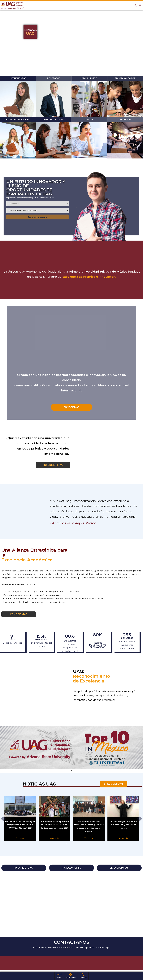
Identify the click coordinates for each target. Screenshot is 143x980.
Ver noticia (19, 838)
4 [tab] (79, 847)
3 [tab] (75, 847)
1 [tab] (67, 847)
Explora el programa (38, 217)
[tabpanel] (71, 747)
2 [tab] (71, 847)
